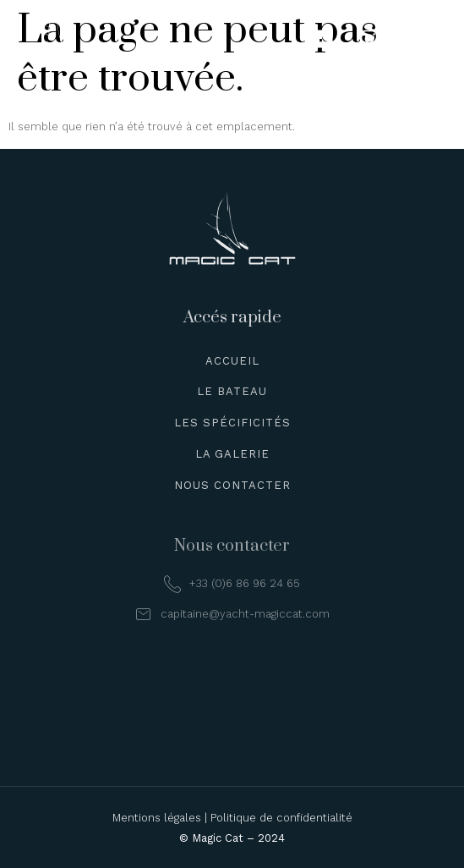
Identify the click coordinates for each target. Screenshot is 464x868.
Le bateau (232, 391)
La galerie (232, 454)
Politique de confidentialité (281, 818)
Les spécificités (232, 423)
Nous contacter (232, 485)
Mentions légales (157, 818)
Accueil (232, 361)
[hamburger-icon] (428, 39)
